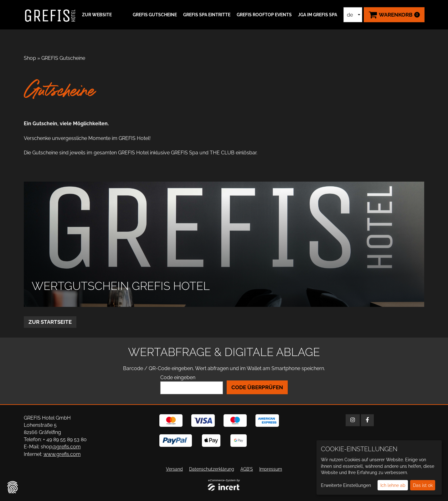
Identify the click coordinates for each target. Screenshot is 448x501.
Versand (174, 469)
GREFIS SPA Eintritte (207, 15)
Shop (30, 58)
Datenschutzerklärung (212, 469)
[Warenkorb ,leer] (394, 15)
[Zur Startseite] (50, 15)
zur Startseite (50, 322)
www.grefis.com (62, 454)
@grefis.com (67, 447)
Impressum (271, 469)
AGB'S (247, 469)
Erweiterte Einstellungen (346, 485)
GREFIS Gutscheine (155, 15)
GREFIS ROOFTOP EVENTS (264, 15)
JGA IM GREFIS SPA (318, 15)
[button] (96, 15)
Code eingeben (178, 377)
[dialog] (379, 467)
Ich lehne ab (393, 485)
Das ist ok (423, 485)
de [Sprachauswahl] (350, 15)
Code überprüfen (257, 387)
